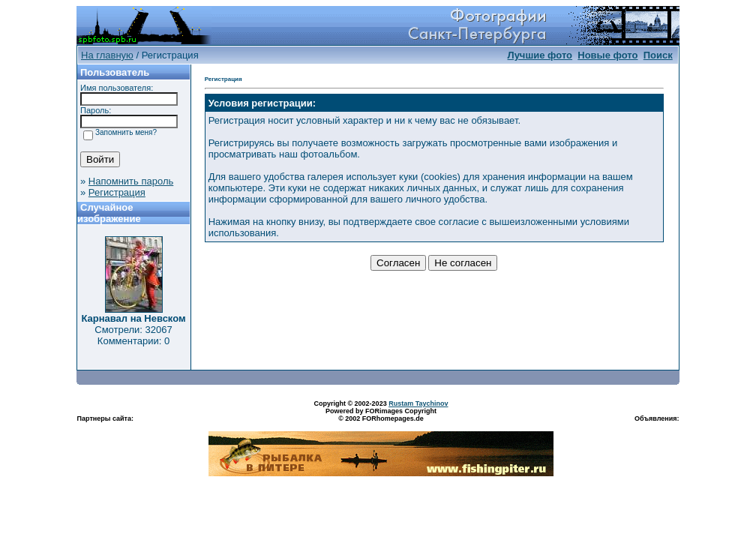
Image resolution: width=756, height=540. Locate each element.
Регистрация (117, 192)
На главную (107, 55)
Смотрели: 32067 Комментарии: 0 (133, 335)
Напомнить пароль (131, 181)
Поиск (658, 55)
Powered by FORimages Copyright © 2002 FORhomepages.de (381, 415)
